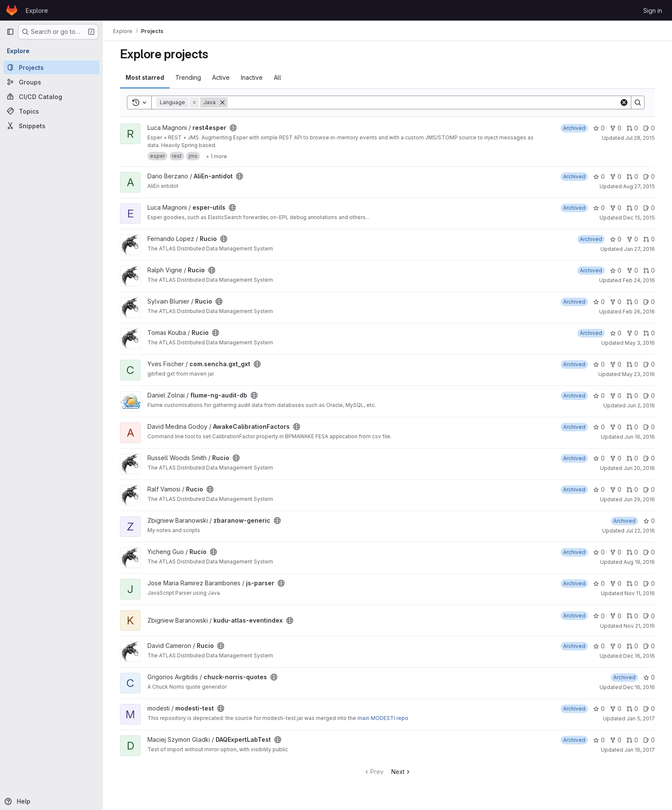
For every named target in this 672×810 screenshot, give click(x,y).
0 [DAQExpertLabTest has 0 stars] (599, 740)
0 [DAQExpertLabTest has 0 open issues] (649, 740)
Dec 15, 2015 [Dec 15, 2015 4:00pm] (639, 218)
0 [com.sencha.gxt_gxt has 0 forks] (616, 364)
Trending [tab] (188, 77)
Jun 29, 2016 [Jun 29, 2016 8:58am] (639, 499)
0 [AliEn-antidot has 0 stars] (599, 176)
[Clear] (624, 102)
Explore (37, 11)
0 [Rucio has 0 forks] (632, 239)
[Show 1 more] (216, 156)
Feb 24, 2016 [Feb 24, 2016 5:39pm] (639, 280)
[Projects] (51, 67)
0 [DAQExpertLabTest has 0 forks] (616, 740)
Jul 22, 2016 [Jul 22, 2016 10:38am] (640, 531)
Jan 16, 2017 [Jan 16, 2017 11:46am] (640, 750)
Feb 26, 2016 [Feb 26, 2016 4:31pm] (639, 312)
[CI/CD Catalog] (51, 96)
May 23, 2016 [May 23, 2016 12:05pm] (638, 374)
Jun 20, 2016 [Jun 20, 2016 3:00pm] (639, 468)
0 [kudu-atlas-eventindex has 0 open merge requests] (632, 616)
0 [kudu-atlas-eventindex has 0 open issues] (649, 616)
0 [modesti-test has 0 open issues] (649, 709)
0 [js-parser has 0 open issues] (649, 583)
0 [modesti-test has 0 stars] (599, 709)
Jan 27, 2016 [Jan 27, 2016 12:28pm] (639, 249)
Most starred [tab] (145, 77)
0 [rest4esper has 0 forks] (616, 128)
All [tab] (277, 77)
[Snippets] (51, 126)
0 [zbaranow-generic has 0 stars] (649, 521)
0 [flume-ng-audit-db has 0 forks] (616, 396)
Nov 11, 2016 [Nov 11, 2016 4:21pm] (640, 593)
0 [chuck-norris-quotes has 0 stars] (649, 677)
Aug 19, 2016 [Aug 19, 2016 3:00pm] (639, 562)
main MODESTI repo (383, 718)
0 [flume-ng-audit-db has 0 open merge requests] (632, 396)
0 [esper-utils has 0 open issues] (649, 208)
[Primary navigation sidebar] (10, 32)
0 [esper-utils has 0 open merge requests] (632, 208)
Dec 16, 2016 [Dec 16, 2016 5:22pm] (639, 687)
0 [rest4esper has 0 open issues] (649, 128)
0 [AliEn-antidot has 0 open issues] (649, 176)
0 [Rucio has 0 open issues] (649, 302)
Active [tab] (221, 77)
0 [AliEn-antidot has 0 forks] (616, 176)
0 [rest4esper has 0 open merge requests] (632, 128)
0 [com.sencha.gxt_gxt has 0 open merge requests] (632, 364)
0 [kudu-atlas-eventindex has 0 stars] (599, 616)
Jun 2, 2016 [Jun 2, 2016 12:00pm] (641, 405)
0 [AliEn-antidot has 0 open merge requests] (632, 176)
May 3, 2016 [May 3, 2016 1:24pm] (640, 343)
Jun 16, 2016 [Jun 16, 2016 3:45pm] (640, 437)
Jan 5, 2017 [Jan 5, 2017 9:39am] (641, 718)
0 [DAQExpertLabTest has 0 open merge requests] (632, 740)
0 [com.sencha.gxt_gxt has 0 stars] (599, 364)
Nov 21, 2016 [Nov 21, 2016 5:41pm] (639, 626)
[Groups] (51, 82)
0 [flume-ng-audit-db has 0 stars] (599, 396)
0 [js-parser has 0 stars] (599, 583)
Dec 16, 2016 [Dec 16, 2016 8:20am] (639, 656)
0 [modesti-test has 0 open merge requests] (632, 709)
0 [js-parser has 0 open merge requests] (632, 583)
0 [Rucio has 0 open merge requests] (649, 239)
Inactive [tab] (252, 77)
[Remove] (222, 102)
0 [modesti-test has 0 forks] (616, 709)
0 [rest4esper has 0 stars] (599, 128)
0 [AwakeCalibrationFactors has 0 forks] (616, 427)
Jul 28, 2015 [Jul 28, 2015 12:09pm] (640, 138)
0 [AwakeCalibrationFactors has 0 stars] (599, 427)
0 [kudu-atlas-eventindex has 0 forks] (616, 616)
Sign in (653, 11)
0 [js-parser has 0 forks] (616, 583)
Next (401, 772)
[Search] (423, 102)
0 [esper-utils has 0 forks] (616, 208)
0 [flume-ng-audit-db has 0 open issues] (649, 396)
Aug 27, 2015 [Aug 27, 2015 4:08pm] (639, 186)
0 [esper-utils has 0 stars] (599, 208)
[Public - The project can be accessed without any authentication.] (233, 128)
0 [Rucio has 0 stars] (616, 239)
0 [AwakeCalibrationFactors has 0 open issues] (649, 427)
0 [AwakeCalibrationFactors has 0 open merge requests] (632, 427)
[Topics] (51, 111)
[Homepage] (12, 10)
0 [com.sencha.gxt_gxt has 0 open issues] (649, 364)
